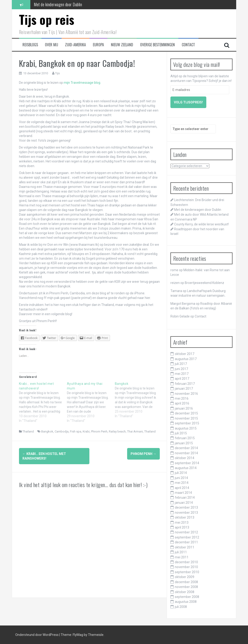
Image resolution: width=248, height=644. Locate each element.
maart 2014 (183, 493)
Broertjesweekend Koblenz (204, 283)
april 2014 (182, 488)
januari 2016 (184, 408)
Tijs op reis (47, 19)
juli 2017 (181, 364)
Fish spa (76, 431)
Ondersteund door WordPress (37, 635)
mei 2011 (182, 557)
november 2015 (186, 418)
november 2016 (186, 394)
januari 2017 (184, 389)
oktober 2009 (185, 577)
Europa (98, 45)
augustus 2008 (186, 602)
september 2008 (187, 597)
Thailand (28, 431)
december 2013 (186, 507)
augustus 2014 (186, 468)
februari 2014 (185, 498)
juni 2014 (181, 478)
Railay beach (117, 431)
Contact (188, 45)
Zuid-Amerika (75, 45)
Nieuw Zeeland (122, 45)
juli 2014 (181, 473)
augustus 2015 (186, 428)
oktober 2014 (185, 458)
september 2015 (187, 423)
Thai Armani (135, 431)
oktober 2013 (185, 517)
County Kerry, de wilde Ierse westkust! (201, 224)
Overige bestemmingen (157, 45)
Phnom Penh (99, 431)
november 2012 (186, 532)
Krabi (86, 431)
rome (174, 270)
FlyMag (78, 635)
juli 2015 (181, 433)
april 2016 (182, 403)
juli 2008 (181, 607)
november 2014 (186, 453)
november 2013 (186, 513)
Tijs (57, 73)
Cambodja (62, 431)
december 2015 (186, 413)
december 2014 (186, 448)
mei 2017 (182, 374)
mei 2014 (182, 483)
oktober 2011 (185, 547)
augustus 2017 (186, 359)
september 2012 (187, 537)
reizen (175, 283)
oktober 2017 (185, 354)
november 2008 (186, 587)
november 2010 (186, 567)
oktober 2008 (185, 592)
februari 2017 (185, 384)
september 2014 (187, 463)
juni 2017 (181, 369)
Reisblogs (30, 45)
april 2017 (182, 379)
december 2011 (186, 542)
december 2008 (186, 582)
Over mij (52, 45)
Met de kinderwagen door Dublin (58, 4)
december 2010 (186, 562)
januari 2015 (184, 443)
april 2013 (182, 527)
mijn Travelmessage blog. (82, 83)
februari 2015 (185, 438)
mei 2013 (182, 523)
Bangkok (47, 431)
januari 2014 (184, 503)
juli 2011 (181, 552)
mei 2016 (182, 398)
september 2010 (187, 572)
